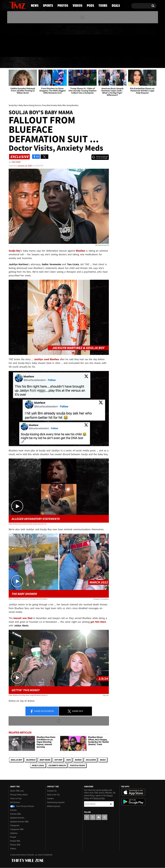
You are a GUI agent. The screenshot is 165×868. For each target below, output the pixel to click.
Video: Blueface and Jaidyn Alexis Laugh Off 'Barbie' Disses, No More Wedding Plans (29, 695)
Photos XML (15, 845)
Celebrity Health (57, 765)
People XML (15, 841)
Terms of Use (16, 799)
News (15, 63)
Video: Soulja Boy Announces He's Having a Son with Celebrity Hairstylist (29, 599)
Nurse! (78, 760)
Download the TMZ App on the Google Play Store (133, 802)
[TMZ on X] (15, 40)
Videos (83, 63)
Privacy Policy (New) (19, 795)
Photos (60, 63)
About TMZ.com (17, 791)
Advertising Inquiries (56, 802)
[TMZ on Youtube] (20, 39)
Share (42, 711)
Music (103, 760)
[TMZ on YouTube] (99, 817)
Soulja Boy (16, 760)
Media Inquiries (54, 806)
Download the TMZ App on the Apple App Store (133, 792)
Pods (104, 63)
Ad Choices (15, 802)
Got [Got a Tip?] (17, 51)
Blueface (31, 760)
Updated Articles (17, 818)
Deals (144, 63)
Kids (68, 760)
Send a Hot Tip (53, 795)
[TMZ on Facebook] (11, 40)
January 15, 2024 (25, 166)
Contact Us (52, 791)
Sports (37, 63)
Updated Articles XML (19, 822)
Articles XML (16, 814)
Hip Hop (58, 760)
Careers (50, 799)
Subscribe (111, 804)
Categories (15, 825)
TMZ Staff (16, 162)
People (13, 837)
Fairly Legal (38, 765)
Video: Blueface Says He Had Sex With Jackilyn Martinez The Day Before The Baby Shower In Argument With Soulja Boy (29, 524)
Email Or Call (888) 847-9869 (40, 51)
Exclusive (91, 760)
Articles (13, 810)
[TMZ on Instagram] (25, 39)
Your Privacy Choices (22, 806)
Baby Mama (45, 760)
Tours (124, 63)
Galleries (14, 833)
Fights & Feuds (77, 765)
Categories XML (17, 829)
